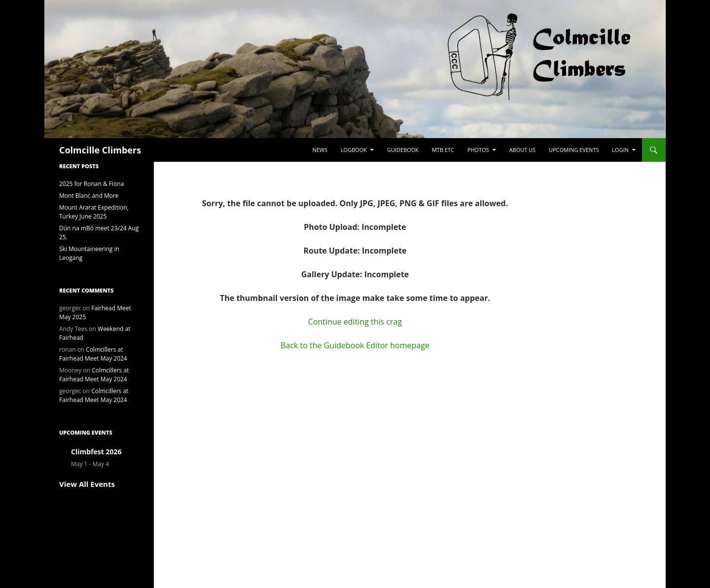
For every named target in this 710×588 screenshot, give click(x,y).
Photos (478, 150)
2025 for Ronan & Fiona (91, 184)
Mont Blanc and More (89, 196)
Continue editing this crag (355, 322)
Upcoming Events (574, 150)
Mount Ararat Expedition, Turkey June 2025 (94, 212)
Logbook (354, 150)
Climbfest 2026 (96, 452)
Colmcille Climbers (100, 150)
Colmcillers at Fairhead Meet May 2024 (93, 354)
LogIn (620, 150)
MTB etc (443, 150)
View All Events (87, 484)
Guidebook (403, 150)
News (320, 150)
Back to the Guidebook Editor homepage (355, 345)
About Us (523, 150)
